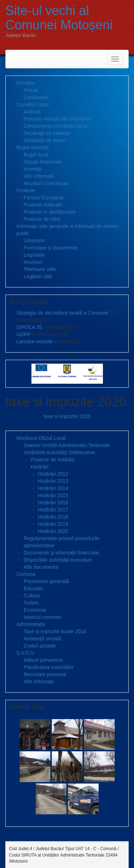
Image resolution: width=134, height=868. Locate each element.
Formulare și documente (51, 248)
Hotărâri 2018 (53, 517)
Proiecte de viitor (42, 219)
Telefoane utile (40, 269)
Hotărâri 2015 (53, 495)
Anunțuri (33, 262)
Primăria (26, 83)
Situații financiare (43, 162)
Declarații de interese (47, 133)
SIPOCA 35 (29, 327)
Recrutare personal (45, 674)
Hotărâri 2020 (53, 531)
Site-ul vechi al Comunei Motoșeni (59, 18)
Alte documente (41, 567)
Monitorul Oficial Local (41, 438)
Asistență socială (42, 639)
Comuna (26, 574)
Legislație (34, 255)
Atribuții (32, 112)
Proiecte (26, 190)
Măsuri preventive (43, 660)
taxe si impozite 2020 (67, 416)
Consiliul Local (33, 105)
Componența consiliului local (55, 126)
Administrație (31, 624)
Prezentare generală (46, 581)
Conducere (36, 97)
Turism (31, 603)
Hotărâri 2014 (53, 488)
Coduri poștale (40, 646)
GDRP (24, 334)
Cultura (32, 596)
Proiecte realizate (43, 205)
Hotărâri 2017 (53, 510)
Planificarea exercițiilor (49, 667)
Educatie (33, 588)
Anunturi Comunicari (46, 183)
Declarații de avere (44, 140)
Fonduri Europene (44, 198)
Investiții (33, 169)
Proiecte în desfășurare (49, 212)
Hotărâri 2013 (53, 481)
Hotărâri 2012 (53, 474)
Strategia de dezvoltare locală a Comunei (62, 313)
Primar (31, 90)
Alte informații (39, 176)
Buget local (36, 155)
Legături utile (38, 276)
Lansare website (35, 341)
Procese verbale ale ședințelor (57, 119)
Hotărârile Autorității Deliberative (59, 452)
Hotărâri (40, 467)
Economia (35, 610)
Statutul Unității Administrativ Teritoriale (67, 445)
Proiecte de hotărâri (53, 460)
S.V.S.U (25, 653)
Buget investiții (33, 147)
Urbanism (34, 241)
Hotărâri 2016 (53, 503)
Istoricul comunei (42, 617)
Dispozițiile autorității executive (58, 560)
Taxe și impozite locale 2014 (55, 631)
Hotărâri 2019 (53, 524)
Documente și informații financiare (61, 553)
